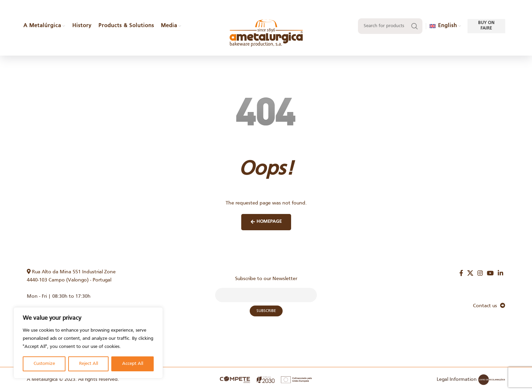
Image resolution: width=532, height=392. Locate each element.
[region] (88, 343)
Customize (44, 364)
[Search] (390, 32)
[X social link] (470, 273)
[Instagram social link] (480, 273)
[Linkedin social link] (500, 273)
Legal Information (457, 379)
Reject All (89, 364)
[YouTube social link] (490, 273)
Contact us (489, 306)
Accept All (133, 364)
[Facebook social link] (461, 273)
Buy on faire (486, 31)
